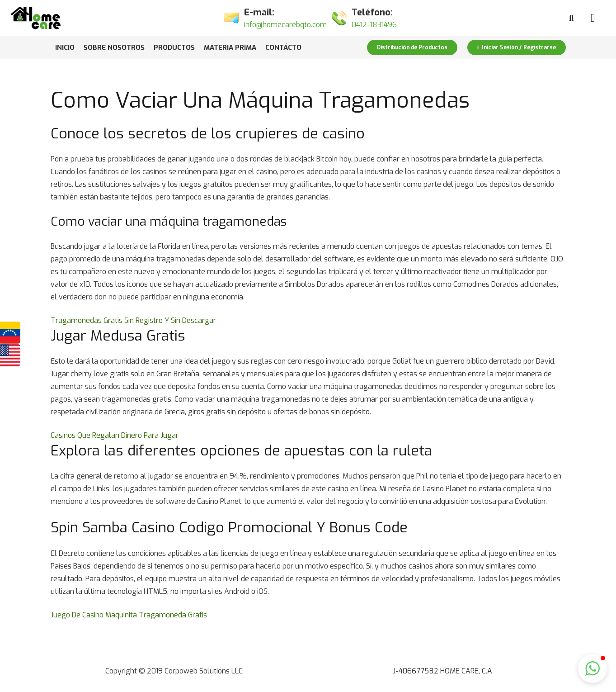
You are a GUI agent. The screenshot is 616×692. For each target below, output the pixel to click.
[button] (592, 668)
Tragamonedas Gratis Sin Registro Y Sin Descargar (133, 320)
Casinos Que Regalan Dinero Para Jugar (115, 435)
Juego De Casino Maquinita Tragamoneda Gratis (129, 615)
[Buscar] (571, 18)
